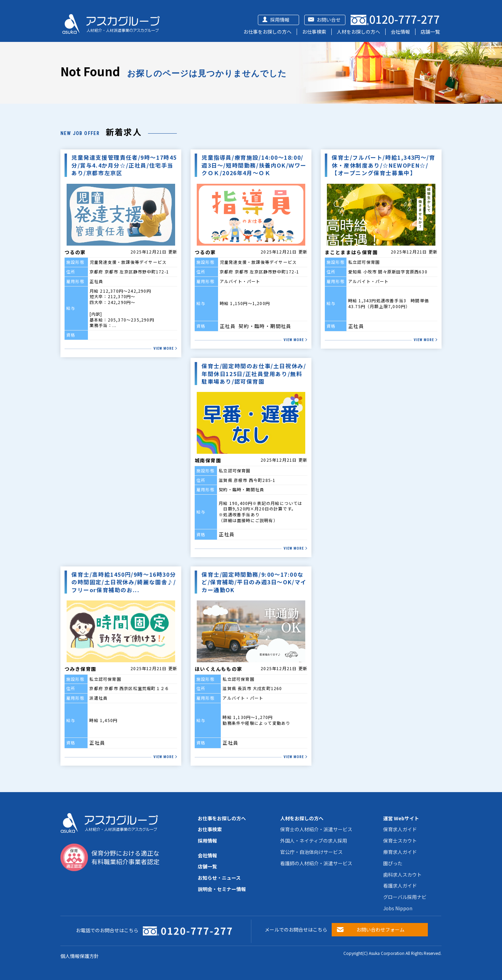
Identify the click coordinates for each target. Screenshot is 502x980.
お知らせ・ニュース (219, 878)
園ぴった (393, 863)
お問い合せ (329, 20)
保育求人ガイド (400, 829)
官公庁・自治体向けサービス (311, 852)
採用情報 (280, 20)
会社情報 (400, 32)
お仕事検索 (314, 32)
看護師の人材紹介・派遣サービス (316, 863)
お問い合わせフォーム (380, 930)
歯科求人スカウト (402, 875)
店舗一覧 (430, 32)
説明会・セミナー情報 (222, 889)
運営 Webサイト (401, 818)
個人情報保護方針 (80, 956)
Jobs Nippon (398, 908)
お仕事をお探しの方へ (267, 32)
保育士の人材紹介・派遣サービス (316, 829)
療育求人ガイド (400, 852)
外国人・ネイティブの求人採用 (314, 841)
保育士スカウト (400, 841)
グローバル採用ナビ (405, 897)
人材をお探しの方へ (358, 32)
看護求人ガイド (400, 886)
